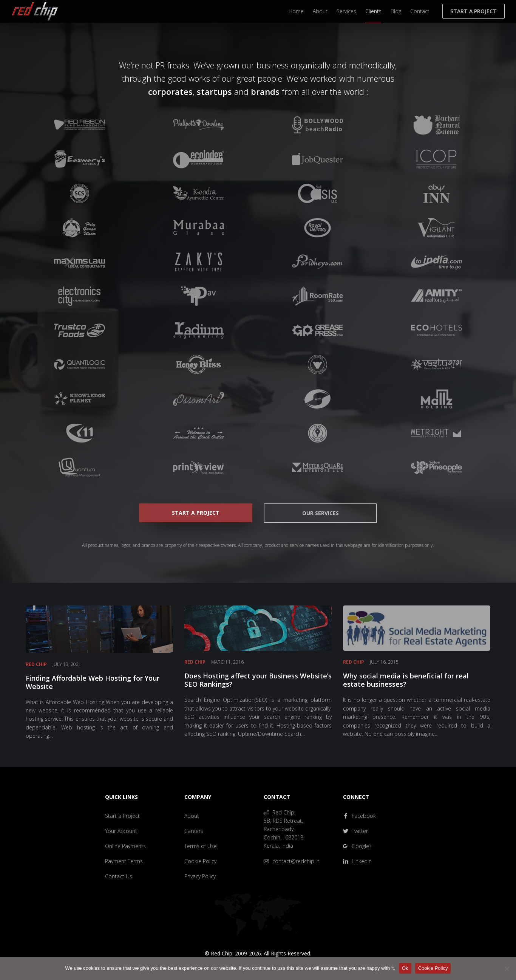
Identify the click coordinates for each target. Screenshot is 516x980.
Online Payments (125, 846)
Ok (405, 968)
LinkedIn (357, 861)
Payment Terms (124, 861)
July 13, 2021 (67, 664)
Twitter (355, 831)
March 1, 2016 (227, 662)
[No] (507, 969)
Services (346, 11)
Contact (420, 11)
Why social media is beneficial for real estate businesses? (406, 680)
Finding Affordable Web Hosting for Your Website (93, 682)
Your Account (121, 831)
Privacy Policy (200, 876)
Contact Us (119, 876)
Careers (194, 831)
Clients (373, 11)
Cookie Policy (200, 861)
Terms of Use (201, 846)
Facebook (359, 816)
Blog (396, 11)
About (320, 11)
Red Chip (36, 664)
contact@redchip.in (292, 861)
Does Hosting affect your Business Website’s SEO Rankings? (258, 680)
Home (296, 11)
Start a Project (474, 11)
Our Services (321, 513)
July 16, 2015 (384, 662)
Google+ (358, 846)
